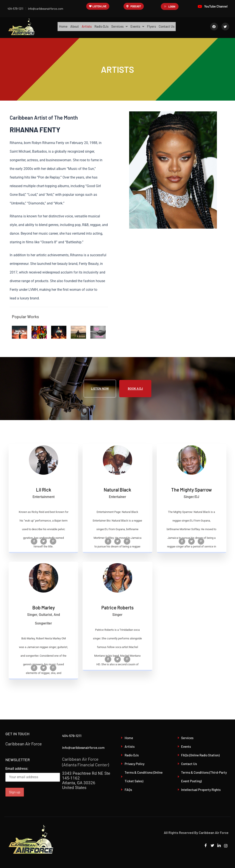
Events (139, 26)
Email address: (33, 774)
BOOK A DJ (135, 389)
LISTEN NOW (100, 389)
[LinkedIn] (218, 846)
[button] (120, 27)
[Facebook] (34, 556)
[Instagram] (225, 846)
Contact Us (171, 26)
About (71, 26)
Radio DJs (100, 26)
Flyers (155, 26)
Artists (84, 26)
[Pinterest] (53, 556)
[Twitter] (44, 556)
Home (58, 26)
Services (120, 26)
